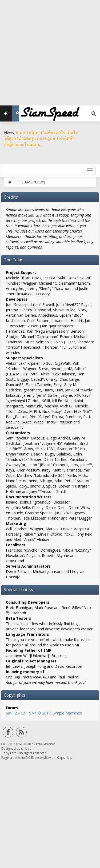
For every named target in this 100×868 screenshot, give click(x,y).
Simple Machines (67, 713)
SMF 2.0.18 (15, 713)
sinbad (26, 749)
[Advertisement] (50, 50)
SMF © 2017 (40, 713)
